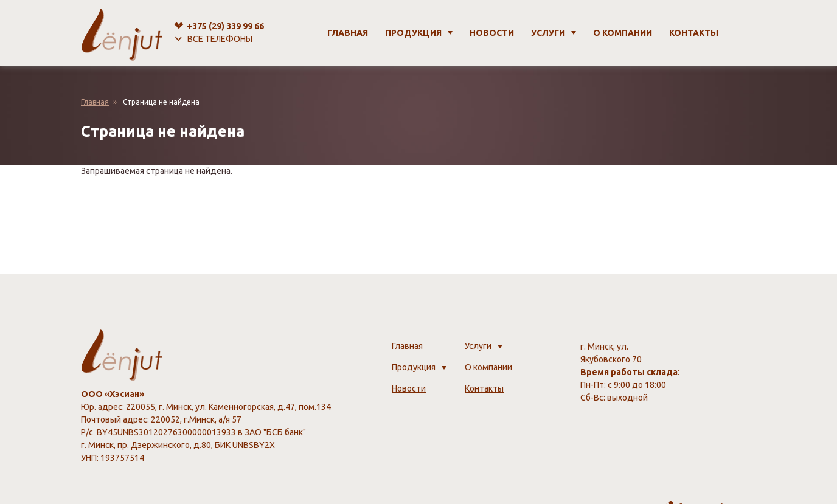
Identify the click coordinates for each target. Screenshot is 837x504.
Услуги (548, 33)
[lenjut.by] (122, 33)
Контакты (694, 33)
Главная (348, 33)
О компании (623, 33)
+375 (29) (225, 26)
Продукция (413, 33)
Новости (492, 33)
